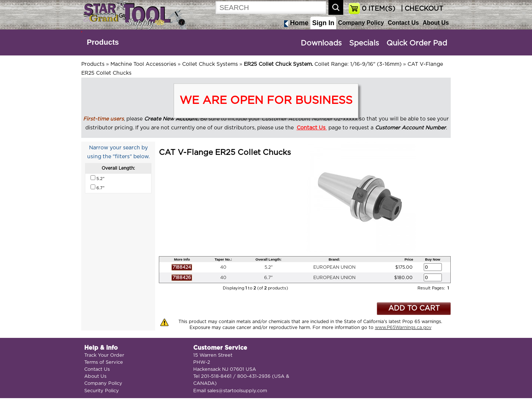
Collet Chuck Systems (210, 64)
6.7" (268, 278)
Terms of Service (104, 362)
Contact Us (403, 23)
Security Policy (102, 391)
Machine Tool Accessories (143, 64)
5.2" (269, 267)
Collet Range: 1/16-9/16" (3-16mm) (323, 64)
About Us (436, 23)
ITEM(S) (378, 9)
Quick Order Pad (417, 43)
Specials (364, 43)
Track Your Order (104, 355)
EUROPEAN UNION (334, 267)
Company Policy (361, 23)
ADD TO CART (414, 308)
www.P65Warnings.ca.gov (403, 328)
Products (103, 42)
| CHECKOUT (421, 9)
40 (223, 267)
